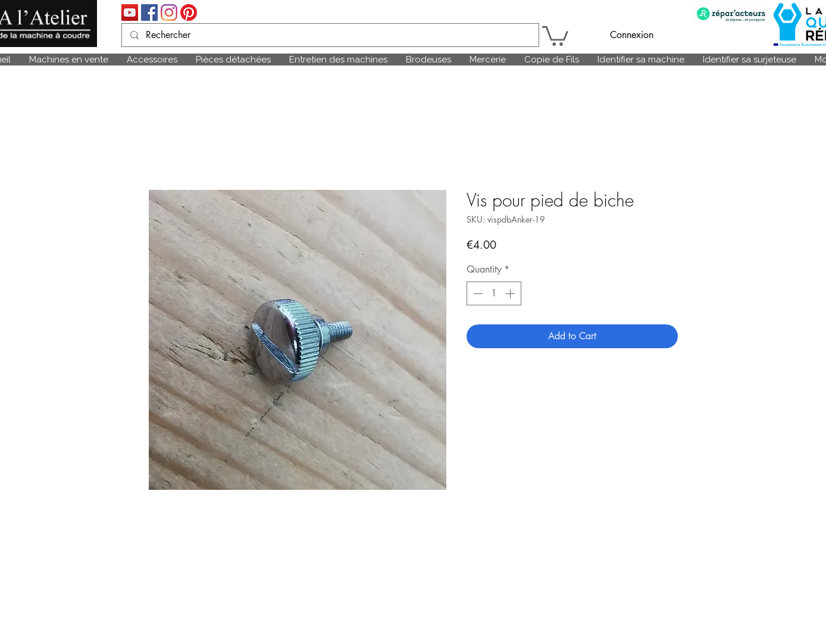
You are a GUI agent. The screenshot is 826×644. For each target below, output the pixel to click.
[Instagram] (169, 12)
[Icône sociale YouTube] (130, 12)
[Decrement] (477, 293)
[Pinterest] (189, 12)
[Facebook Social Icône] (149, 12)
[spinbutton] (494, 293)
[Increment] (511, 293)
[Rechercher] (330, 35)
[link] (555, 35)
